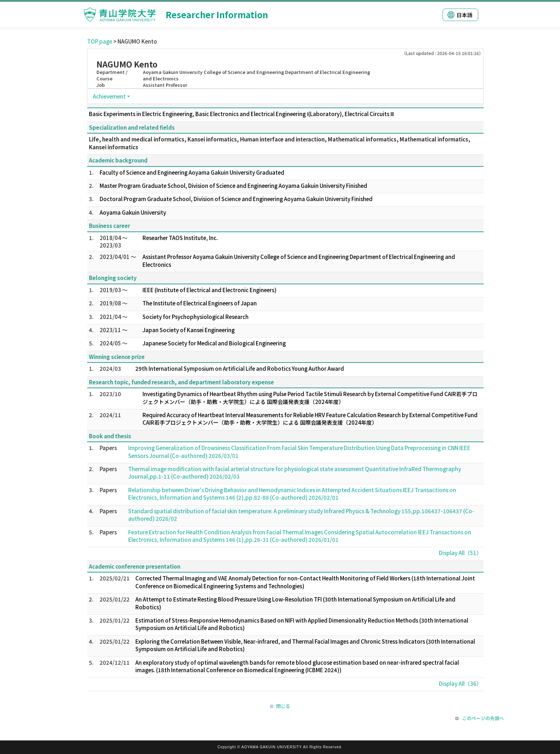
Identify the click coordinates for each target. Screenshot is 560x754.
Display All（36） (460, 683)
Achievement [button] (109, 96)
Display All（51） (460, 553)
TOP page (100, 41)
